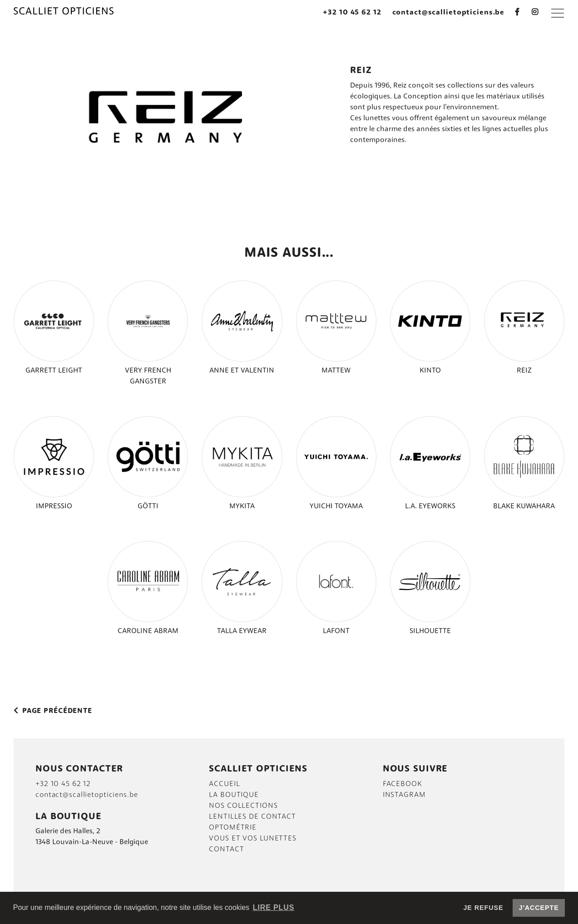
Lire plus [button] (274, 907)
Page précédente (53, 711)
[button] (558, 13)
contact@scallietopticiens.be (449, 13)
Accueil (224, 784)
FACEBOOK (403, 784)
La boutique (234, 795)
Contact (226, 850)
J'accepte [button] (539, 908)
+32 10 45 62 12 (352, 13)
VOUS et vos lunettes (253, 839)
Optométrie (233, 828)
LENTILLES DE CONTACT (252, 817)
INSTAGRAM (404, 795)
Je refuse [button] (483, 908)
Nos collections (243, 806)
